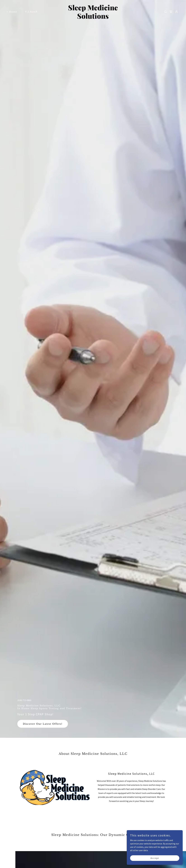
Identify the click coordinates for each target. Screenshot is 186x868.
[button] (171, 12)
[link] (93, 18)
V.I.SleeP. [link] (32, 12)
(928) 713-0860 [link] (24, 700)
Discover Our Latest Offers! (43, 724)
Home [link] (13, 12)
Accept (155, 858)
